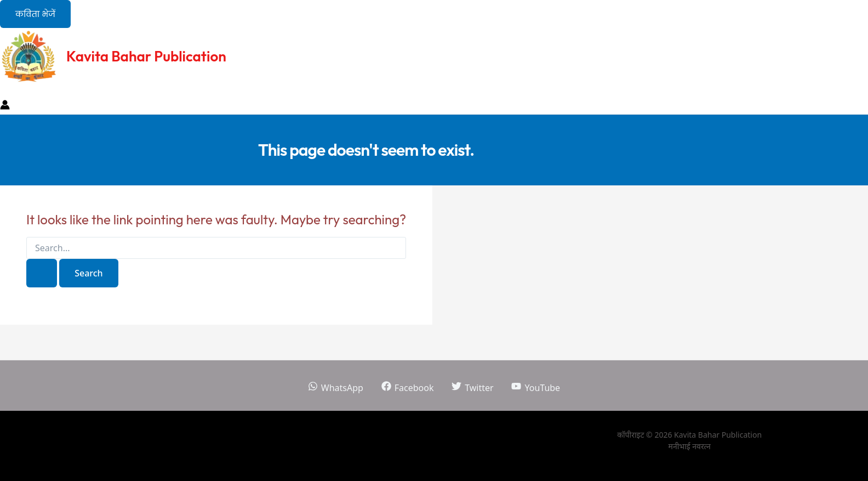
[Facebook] (407, 388)
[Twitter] (473, 388)
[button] (35, 14)
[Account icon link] (5, 106)
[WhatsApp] (335, 388)
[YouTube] (536, 388)
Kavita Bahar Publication (146, 56)
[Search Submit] (42, 273)
